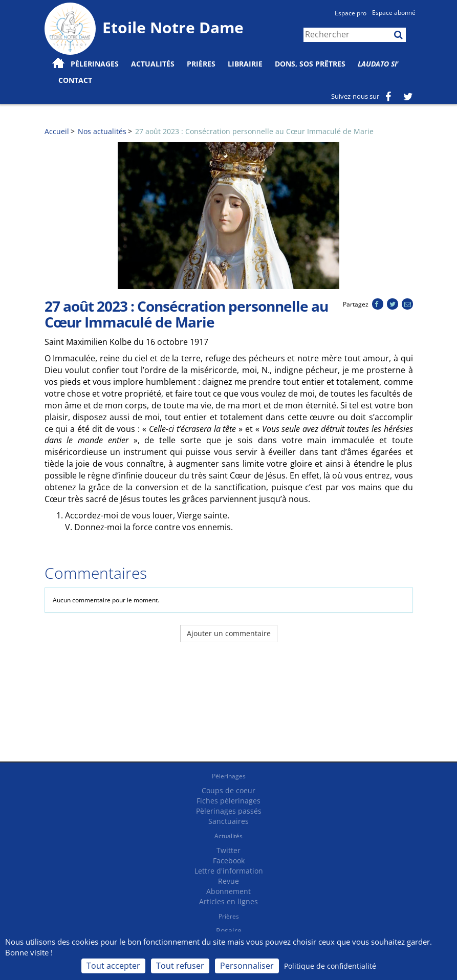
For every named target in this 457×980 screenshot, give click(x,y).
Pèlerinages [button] (95, 64)
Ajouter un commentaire (229, 633)
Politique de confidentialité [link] (330, 966)
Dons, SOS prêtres (310, 64)
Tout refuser (180, 966)
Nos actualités (102, 131)
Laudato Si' (378, 64)
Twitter (228, 850)
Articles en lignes (228, 901)
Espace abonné (394, 13)
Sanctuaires (228, 821)
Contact (75, 80)
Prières (201, 64)
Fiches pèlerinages (228, 801)
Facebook (229, 861)
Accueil (57, 131)
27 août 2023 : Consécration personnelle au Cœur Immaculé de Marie (254, 131)
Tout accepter (113, 966)
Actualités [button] (153, 64)
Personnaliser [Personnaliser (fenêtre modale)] (247, 966)
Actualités (228, 836)
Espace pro (351, 13)
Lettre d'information (229, 871)
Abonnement (228, 891)
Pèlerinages (229, 776)
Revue (228, 881)
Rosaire (229, 931)
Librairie (245, 64)
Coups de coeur (228, 790)
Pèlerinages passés (229, 811)
